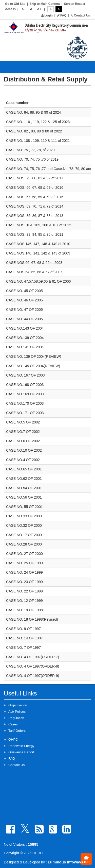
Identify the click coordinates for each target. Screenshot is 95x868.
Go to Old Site (15, 4)
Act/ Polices (17, 712)
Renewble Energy (21, 746)
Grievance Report (21, 752)
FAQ (62, 15)
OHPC (13, 739)
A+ (39, 9)
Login (47, 15)
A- (23, 9)
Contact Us (80, 15)
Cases (13, 724)
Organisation (18, 705)
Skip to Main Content (45, 4)
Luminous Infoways (66, 862)
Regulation (16, 718)
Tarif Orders (17, 731)
